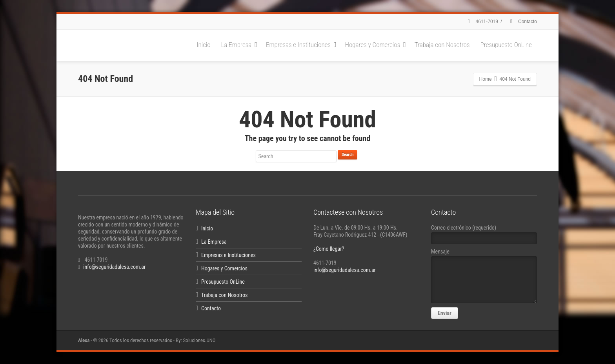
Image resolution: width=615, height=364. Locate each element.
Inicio (204, 45)
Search (348, 155)
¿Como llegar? (329, 249)
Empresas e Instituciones (301, 45)
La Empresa (239, 45)
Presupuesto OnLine (506, 45)
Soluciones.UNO (199, 340)
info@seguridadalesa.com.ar (114, 267)
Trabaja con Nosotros (442, 45)
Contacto (522, 22)
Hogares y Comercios (376, 45)
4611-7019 (482, 22)
